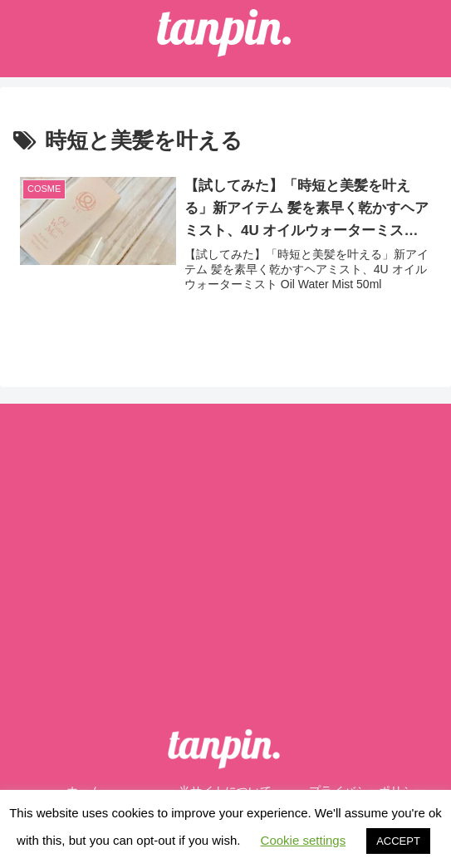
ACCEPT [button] (398, 841)
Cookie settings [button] (304, 840)
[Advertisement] (225, 543)
